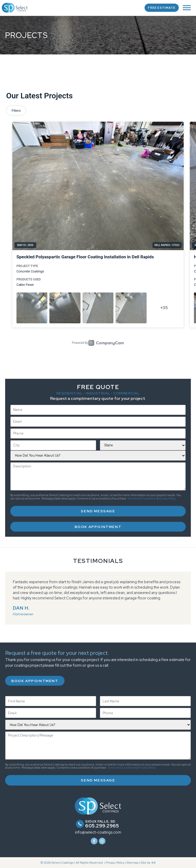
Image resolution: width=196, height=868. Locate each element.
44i (153, 863)
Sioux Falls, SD (100, 821)
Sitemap (132, 863)
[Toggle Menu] (187, 8)
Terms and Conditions (142, 498)
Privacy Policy (167, 498)
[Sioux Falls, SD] (80, 824)
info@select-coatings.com (98, 832)
